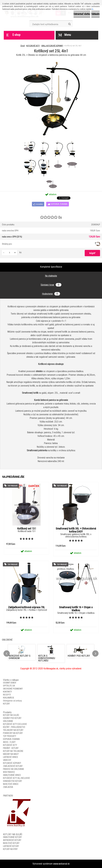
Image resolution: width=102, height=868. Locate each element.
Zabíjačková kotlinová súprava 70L (26, 607)
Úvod (23, 46)
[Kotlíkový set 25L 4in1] (51, 99)
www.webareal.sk (61, 864)
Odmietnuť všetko (82, 14)
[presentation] (25, 99)
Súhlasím (95, 14)
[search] (69, 24)
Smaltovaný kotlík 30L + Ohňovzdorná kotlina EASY (76, 530)
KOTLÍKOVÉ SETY (33, 46)
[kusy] (9, 253)
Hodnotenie (51, 294)
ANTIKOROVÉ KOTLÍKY (12, 840)
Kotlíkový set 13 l (27, 529)
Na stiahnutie (51, 276)
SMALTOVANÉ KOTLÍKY (12, 837)
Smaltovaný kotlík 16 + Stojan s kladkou (76, 609)
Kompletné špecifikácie (51, 267)
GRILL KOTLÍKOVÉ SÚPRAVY (52, 46)
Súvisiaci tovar (51, 285)
